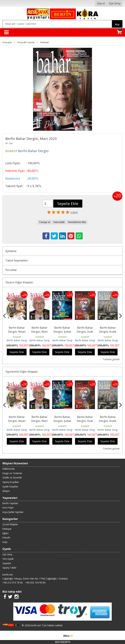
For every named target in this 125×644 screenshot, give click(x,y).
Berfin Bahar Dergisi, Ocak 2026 (85, 332)
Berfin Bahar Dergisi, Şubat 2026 (62, 332)
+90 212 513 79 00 (13, 583)
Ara (117, 25)
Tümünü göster (111, 359)
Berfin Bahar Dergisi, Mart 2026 (39, 332)
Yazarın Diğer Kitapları (19, 282)
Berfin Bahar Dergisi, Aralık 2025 (108, 332)
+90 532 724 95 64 (35, 583)
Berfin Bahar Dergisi (18, 340)
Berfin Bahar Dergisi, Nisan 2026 (17, 332)
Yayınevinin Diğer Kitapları (22, 372)
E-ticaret (57, 635)
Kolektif (17, 337)
